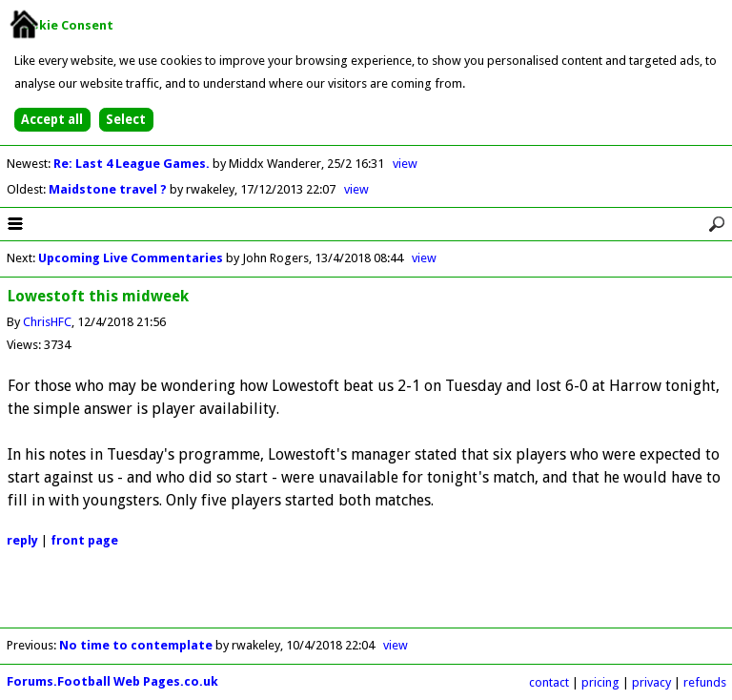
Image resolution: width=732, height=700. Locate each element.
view (405, 164)
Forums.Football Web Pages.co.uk (112, 681)
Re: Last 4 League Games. (133, 164)
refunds (705, 682)
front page (84, 540)
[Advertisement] (366, 599)
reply (22, 540)
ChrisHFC (47, 322)
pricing (600, 682)
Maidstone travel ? (109, 189)
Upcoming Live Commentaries (131, 258)
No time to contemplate (136, 645)
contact (549, 682)
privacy (651, 682)
